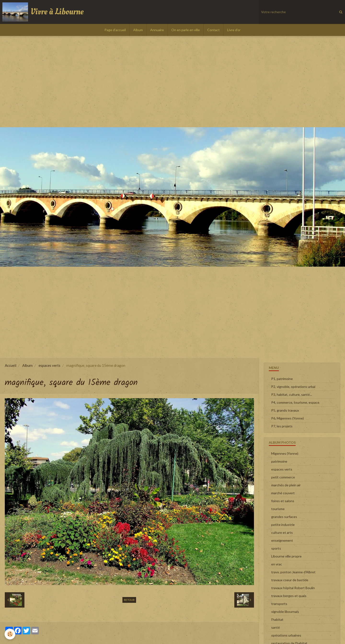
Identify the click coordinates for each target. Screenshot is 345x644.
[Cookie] (10, 634)
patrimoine (279, 461)
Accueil (11, 365)
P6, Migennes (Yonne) (287, 418)
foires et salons (283, 501)
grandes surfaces (284, 517)
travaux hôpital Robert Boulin (293, 588)
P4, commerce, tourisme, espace (295, 402)
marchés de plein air (286, 485)
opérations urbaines (286, 635)
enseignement (282, 540)
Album (138, 30)
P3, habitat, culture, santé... (292, 394)
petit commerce (283, 477)
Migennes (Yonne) (285, 453)
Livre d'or (234, 30)
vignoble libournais (285, 612)
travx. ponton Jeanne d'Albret (293, 572)
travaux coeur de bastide (290, 580)
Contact (213, 30)
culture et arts (282, 532)
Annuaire (157, 30)
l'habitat (277, 619)
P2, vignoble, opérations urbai (293, 387)
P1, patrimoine (282, 379)
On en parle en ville (186, 30)
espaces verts (49, 365)
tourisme (278, 509)
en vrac (277, 564)
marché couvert (283, 493)
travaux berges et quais (289, 596)
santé (276, 627)
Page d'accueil (115, 30)
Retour (129, 600)
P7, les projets (282, 426)
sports (276, 548)
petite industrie (283, 525)
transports (279, 604)
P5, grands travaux (285, 410)
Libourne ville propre (286, 556)
